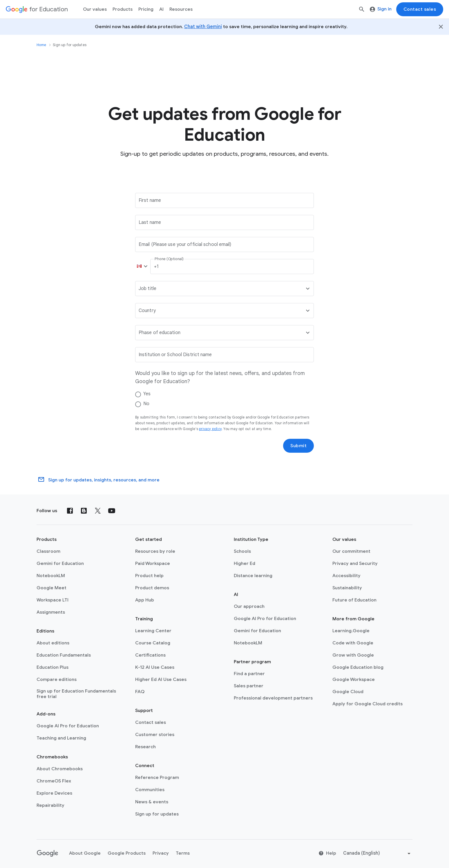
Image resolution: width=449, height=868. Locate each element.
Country (147, 311)
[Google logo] (48, 853)
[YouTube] (112, 511)
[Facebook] (70, 511)
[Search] (362, 9)
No (146, 404)
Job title (147, 289)
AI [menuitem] (161, 9)
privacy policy (210, 429)
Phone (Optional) (169, 259)
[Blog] (84, 511)
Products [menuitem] (123, 9)
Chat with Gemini (203, 27)
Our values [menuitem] (95, 9)
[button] (141, 267)
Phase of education (160, 333)
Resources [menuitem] (181, 9)
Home (41, 45)
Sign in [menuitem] (381, 9)
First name (150, 200)
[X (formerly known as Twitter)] (98, 511)
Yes (147, 394)
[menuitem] (146, 9)
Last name (150, 222)
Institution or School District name (175, 355)
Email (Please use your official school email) (185, 244)
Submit (298, 446)
